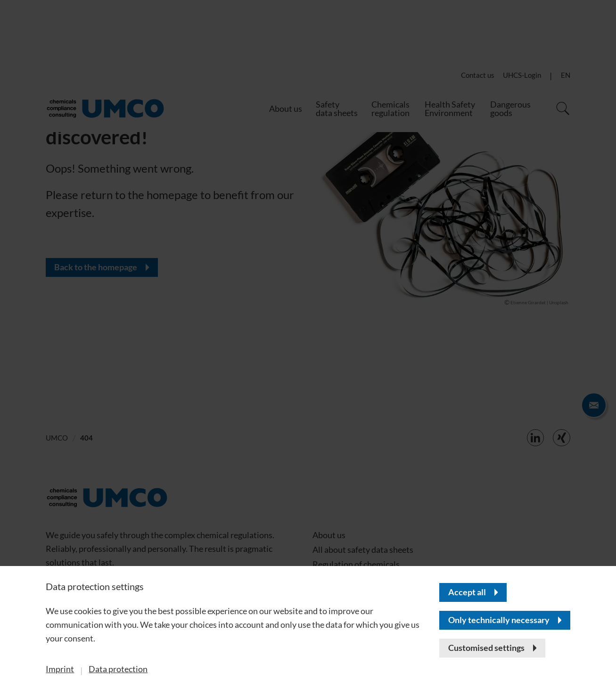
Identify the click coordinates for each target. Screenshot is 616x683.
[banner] (308, 341)
